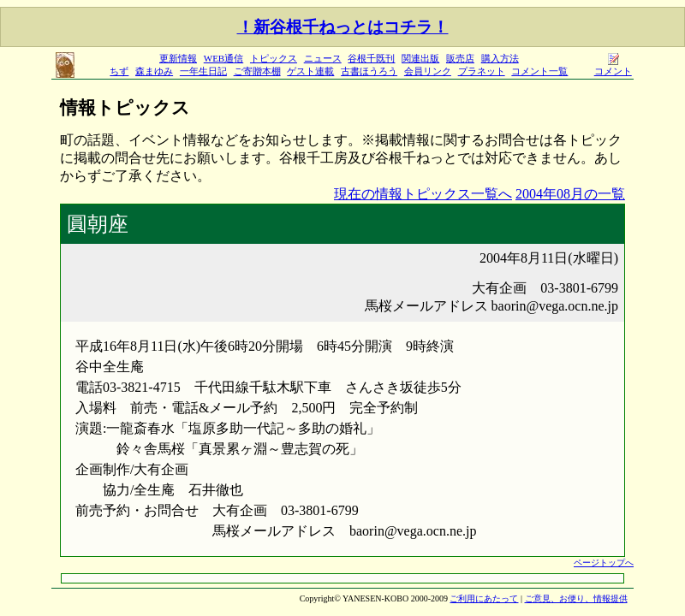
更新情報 (178, 58)
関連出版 (420, 58)
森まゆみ (154, 71)
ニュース (323, 58)
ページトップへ (604, 563)
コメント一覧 (539, 71)
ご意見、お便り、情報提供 (576, 598)
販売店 (460, 58)
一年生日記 (203, 71)
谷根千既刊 (371, 58)
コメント (613, 66)
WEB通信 (223, 58)
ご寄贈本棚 (257, 71)
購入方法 (500, 58)
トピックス (274, 58)
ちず (119, 71)
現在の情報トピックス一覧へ (423, 194)
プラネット (482, 71)
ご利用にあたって (484, 598)
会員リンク (428, 71)
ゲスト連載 (310, 71)
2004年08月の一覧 (570, 194)
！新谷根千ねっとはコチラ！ (343, 27)
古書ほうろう (369, 71)
